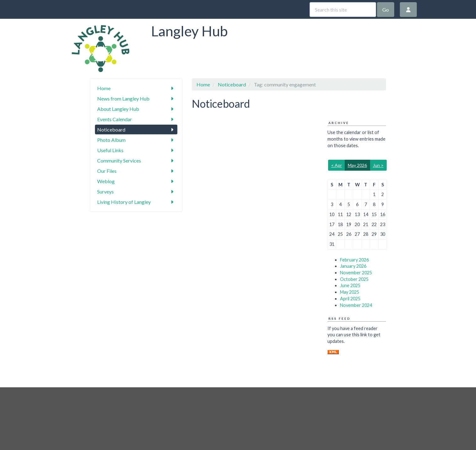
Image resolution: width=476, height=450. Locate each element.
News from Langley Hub (136, 98)
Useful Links (136, 150)
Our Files (136, 171)
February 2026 (354, 260)
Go (386, 10)
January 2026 (353, 266)
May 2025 (350, 292)
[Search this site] (343, 10)
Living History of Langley (136, 202)
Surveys (136, 191)
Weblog (136, 181)
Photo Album (136, 140)
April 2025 (350, 299)
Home (136, 88)
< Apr (337, 165)
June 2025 (350, 285)
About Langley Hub (136, 109)
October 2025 (354, 279)
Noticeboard (136, 129)
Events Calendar (136, 119)
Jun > (378, 165)
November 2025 (356, 273)
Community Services (136, 160)
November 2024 (356, 305)
